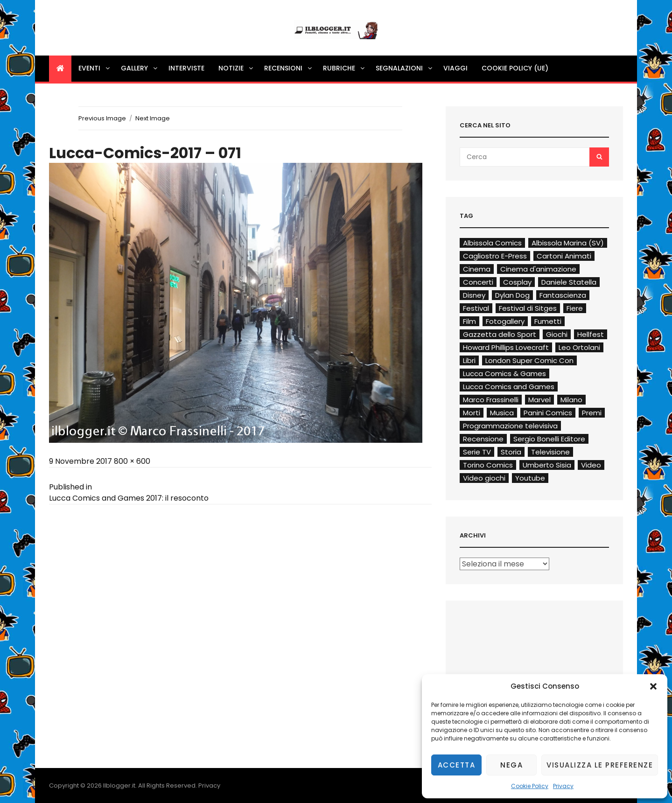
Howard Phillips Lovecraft (506, 347)
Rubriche (344, 68)
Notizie (236, 68)
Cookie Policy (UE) (515, 68)
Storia (511, 452)
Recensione (483, 439)
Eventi (95, 68)
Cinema (477, 269)
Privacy (563, 786)
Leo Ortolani (579, 347)
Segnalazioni (405, 68)
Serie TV (477, 452)
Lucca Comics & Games (504, 374)
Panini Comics (548, 413)
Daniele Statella (569, 282)
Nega (511, 765)
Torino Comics (488, 465)
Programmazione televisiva (510, 426)
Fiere (575, 308)
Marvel (539, 400)
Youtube (530, 478)
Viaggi (455, 68)
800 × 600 (132, 461)
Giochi (557, 334)
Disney (474, 295)
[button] (653, 686)
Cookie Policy (530, 786)
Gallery (140, 68)
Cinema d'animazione (538, 269)
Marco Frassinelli (491, 400)
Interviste (186, 68)
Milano (571, 400)
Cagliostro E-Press (495, 256)
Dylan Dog (512, 295)
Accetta (457, 765)
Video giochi (484, 478)
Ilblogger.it (119, 786)
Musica (502, 413)
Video (591, 465)
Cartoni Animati (564, 256)
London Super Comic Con (529, 360)
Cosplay (517, 282)
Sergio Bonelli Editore (549, 439)
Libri (469, 360)
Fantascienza (563, 295)
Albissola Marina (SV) (568, 243)
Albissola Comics (492, 243)
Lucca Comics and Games (509, 387)
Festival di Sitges (528, 308)
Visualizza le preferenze (600, 765)
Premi (592, 413)
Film (469, 321)
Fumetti (548, 321)
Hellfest (591, 334)
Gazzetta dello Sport (500, 334)
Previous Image (102, 118)
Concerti (478, 282)
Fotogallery (505, 321)
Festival (476, 308)
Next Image (153, 118)
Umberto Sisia (547, 465)
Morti (472, 413)
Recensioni (289, 68)
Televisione (550, 452)
